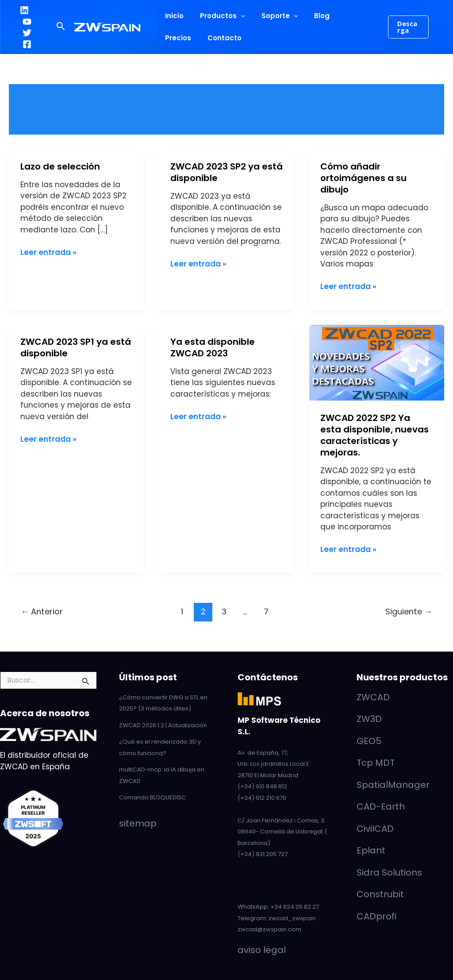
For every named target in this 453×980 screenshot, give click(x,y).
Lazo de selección (60, 166)
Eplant (371, 850)
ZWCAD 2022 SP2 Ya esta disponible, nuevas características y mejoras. (374, 435)
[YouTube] (27, 22)
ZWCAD (373, 697)
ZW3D (369, 719)
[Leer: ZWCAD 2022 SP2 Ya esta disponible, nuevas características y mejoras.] (377, 362)
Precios (346, 16)
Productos (218, 16)
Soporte (272, 16)
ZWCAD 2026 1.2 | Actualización (163, 725)
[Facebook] (27, 44)
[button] (61, 27)
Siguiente (409, 612)
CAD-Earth (381, 806)
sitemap (138, 823)
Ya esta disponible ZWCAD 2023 (213, 347)
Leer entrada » (48, 252)
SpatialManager (393, 785)
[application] (236, 16)
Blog (312, 16)
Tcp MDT (376, 763)
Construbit (380, 894)
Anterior (42, 612)
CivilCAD (375, 829)
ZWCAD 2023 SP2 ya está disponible (226, 172)
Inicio (173, 16)
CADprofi (376, 916)
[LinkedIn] (24, 10)
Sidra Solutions (389, 872)
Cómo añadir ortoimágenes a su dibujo (363, 178)
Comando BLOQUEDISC (152, 797)
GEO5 (369, 741)
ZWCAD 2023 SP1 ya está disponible (76, 347)
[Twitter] (27, 33)
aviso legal (262, 950)
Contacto (181, 38)
